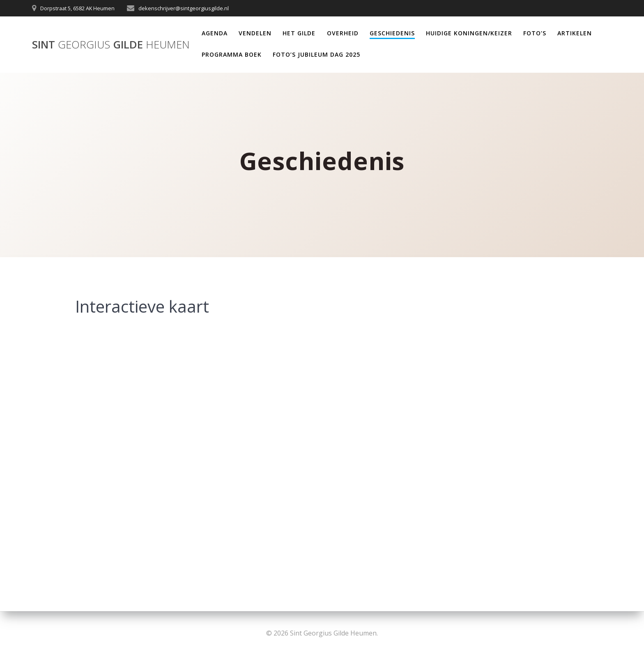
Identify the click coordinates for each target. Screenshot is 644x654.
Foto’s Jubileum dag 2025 (316, 54)
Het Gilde (299, 33)
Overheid (343, 33)
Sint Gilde (111, 45)
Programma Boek (232, 54)
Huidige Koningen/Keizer (469, 33)
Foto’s (535, 33)
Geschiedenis (392, 33)
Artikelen (575, 33)
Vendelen (255, 33)
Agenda (215, 33)
